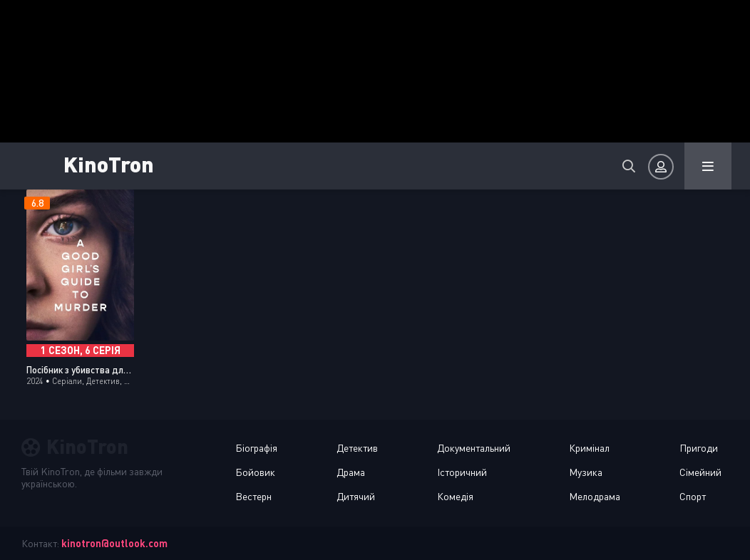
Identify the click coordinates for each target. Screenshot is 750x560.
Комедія (455, 496)
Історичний (462, 472)
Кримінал (589, 448)
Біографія (256, 448)
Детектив (357, 448)
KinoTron (125, 164)
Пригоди (699, 448)
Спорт (693, 496)
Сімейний (700, 472)
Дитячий (356, 496)
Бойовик (255, 472)
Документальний (474, 448)
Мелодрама (595, 496)
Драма (351, 472)
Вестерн (253, 496)
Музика (586, 472)
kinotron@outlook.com (114, 543)
